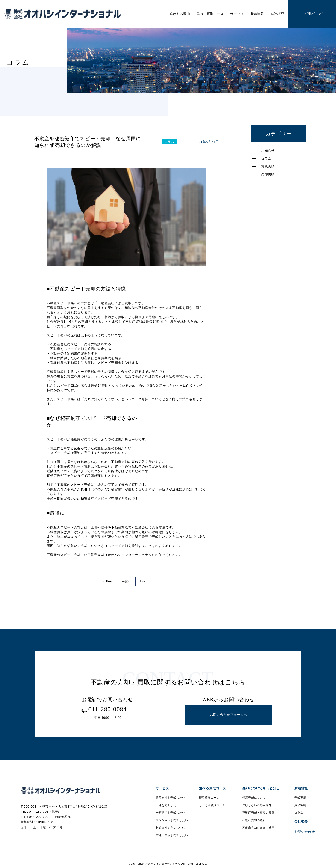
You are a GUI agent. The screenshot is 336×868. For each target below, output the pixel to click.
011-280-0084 (107, 709)
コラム (266, 158)
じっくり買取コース (212, 805)
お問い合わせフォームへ (229, 715)
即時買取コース (209, 798)
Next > (145, 581)
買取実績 (268, 166)
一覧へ (126, 581)
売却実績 (268, 174)
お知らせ (268, 151)
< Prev (108, 581)
